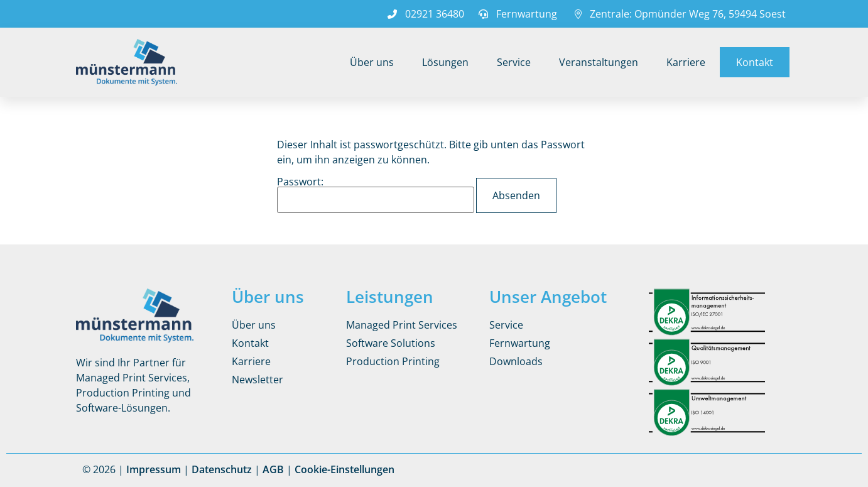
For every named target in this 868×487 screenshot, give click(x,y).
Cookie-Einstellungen (344, 469)
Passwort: (376, 195)
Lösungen (445, 62)
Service (514, 62)
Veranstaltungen (599, 62)
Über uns (372, 62)
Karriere (686, 62)
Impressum (154, 469)
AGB (273, 469)
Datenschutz (222, 469)
